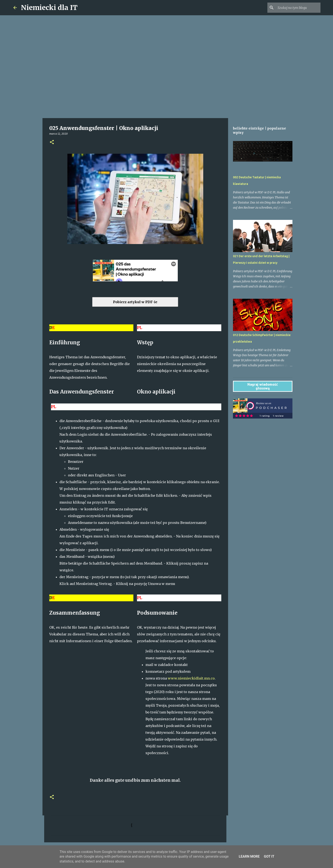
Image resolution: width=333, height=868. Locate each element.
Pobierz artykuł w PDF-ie (135, 302)
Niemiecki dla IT (49, 8)
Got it (269, 856)
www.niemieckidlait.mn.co (191, 678)
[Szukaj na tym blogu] (298, 8)
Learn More (249, 856)
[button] (52, 142)
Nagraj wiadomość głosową (263, 386)
